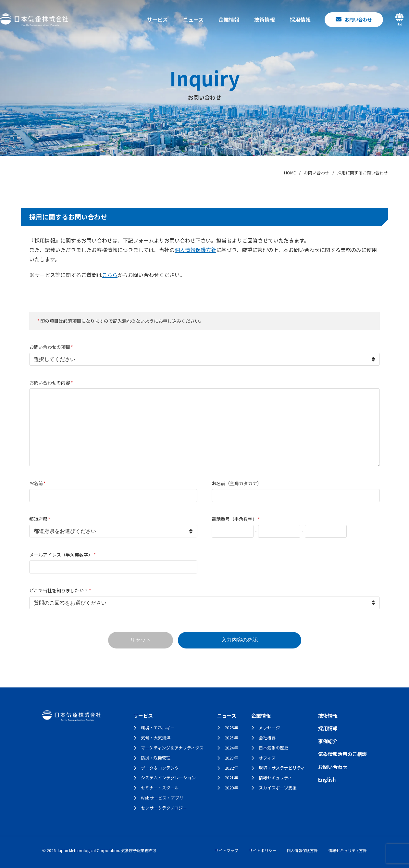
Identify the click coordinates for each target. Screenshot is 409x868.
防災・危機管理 (156, 758)
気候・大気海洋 (156, 738)
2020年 (231, 788)
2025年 (231, 738)
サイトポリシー (263, 850)
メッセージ (269, 728)
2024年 (231, 748)
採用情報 (300, 19)
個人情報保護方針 (195, 250)
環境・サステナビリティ (282, 768)
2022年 (231, 768)
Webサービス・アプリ (162, 798)
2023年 (231, 758)
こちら (110, 275)
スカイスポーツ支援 (278, 788)
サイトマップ (227, 850)
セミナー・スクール (160, 788)
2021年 (231, 778)
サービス (157, 19)
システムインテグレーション (168, 778)
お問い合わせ (333, 767)
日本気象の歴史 (273, 748)
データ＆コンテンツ (160, 768)
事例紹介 (328, 741)
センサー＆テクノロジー (164, 808)
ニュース (193, 19)
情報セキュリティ (275, 778)
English (327, 780)
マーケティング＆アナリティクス (172, 748)
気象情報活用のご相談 (342, 754)
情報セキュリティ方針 (347, 850)
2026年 (231, 728)
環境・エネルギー (158, 728)
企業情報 (229, 19)
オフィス (267, 758)
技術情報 (265, 19)
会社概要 (267, 738)
